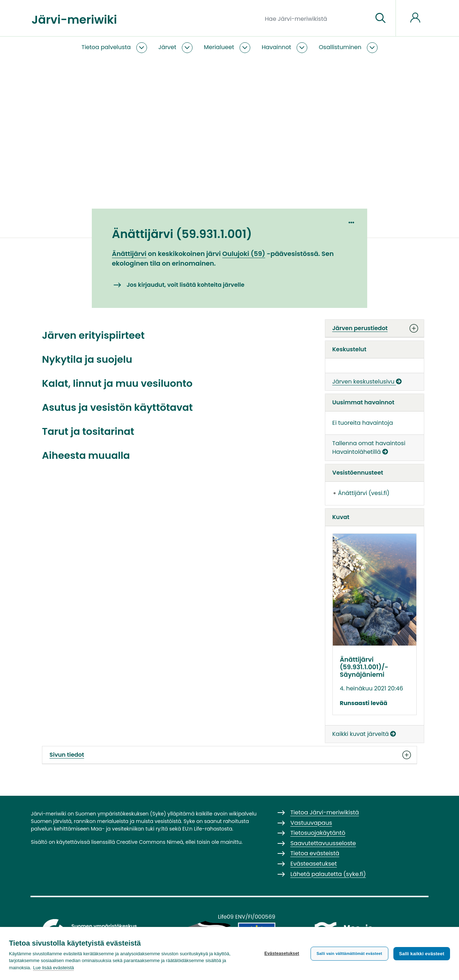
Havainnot (276, 47)
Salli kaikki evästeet (422, 954)
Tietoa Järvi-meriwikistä (325, 812)
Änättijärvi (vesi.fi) (364, 493)
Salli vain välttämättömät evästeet (349, 953)
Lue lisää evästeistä (53, 968)
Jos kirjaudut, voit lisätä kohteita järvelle (186, 285)
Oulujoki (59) (244, 254)
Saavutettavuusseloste (323, 843)
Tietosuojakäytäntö (318, 833)
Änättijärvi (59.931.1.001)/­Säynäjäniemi (364, 667)
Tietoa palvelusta (106, 47)
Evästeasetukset (282, 953)
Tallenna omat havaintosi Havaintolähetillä (369, 448)
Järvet (167, 47)
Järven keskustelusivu (367, 382)
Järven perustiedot (375, 328)
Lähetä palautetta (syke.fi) (328, 874)
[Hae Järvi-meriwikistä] (316, 18)
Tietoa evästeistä (315, 853)
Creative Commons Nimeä (150, 842)
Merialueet (219, 47)
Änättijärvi (129, 254)
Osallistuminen (340, 47)
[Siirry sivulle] (380, 18)
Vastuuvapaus (311, 823)
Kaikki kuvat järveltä (364, 734)
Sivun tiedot (229, 755)
